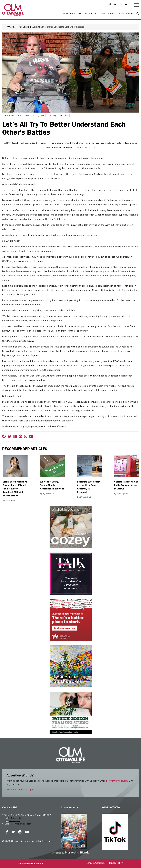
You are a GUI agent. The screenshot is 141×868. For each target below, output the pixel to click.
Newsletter (114, 14)
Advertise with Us (87, 14)
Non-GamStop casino (31, 864)
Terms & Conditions (96, 863)
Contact (102, 14)
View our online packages (20, 790)
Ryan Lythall (15, 116)
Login (124, 14)
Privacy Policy (116, 863)
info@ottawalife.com (117, 781)
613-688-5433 (15, 818)
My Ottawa (24, 27)
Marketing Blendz (77, 853)
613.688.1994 (15, 821)
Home (66, 14)
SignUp (132, 14)
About (73, 14)
